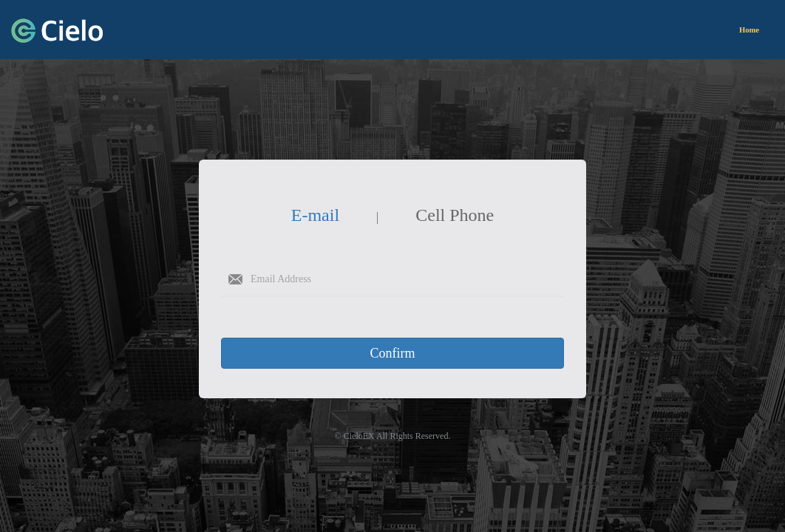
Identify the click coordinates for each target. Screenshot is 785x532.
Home (749, 30)
